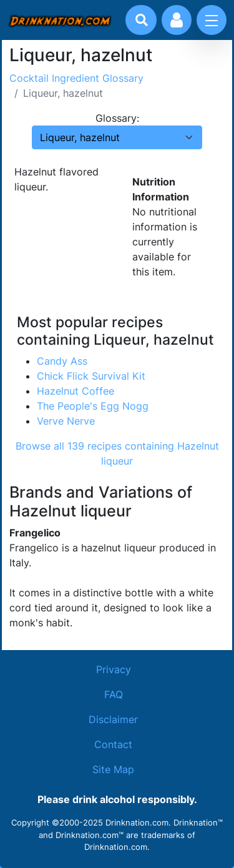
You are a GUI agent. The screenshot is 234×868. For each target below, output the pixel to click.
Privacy (114, 669)
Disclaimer (113, 719)
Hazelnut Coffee (76, 391)
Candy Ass (62, 361)
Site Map (113, 769)
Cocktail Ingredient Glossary (76, 78)
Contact (113, 744)
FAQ (114, 694)
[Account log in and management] (177, 20)
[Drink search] (142, 20)
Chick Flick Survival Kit (91, 376)
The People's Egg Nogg (93, 406)
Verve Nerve (66, 421)
